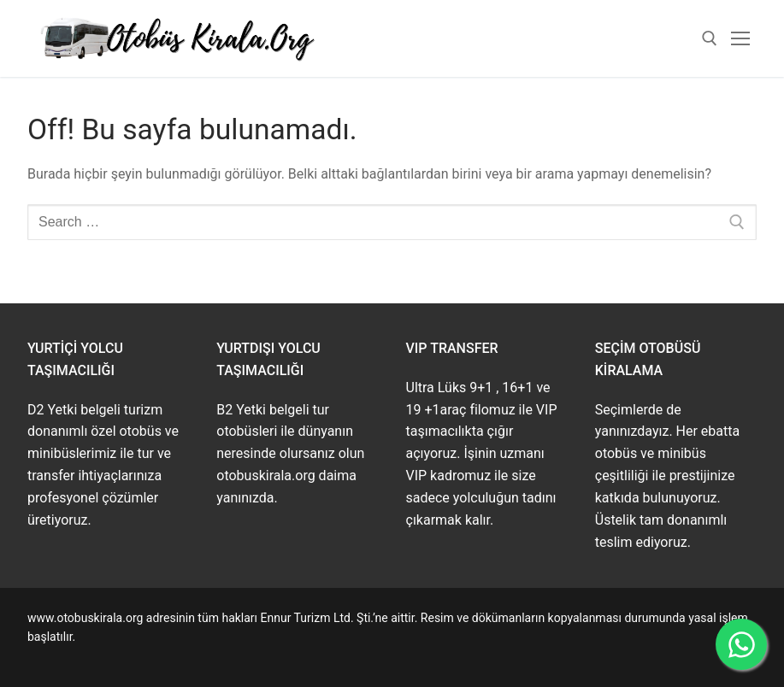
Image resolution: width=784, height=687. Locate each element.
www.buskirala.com (80, 656)
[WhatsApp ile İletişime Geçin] (741, 644)
